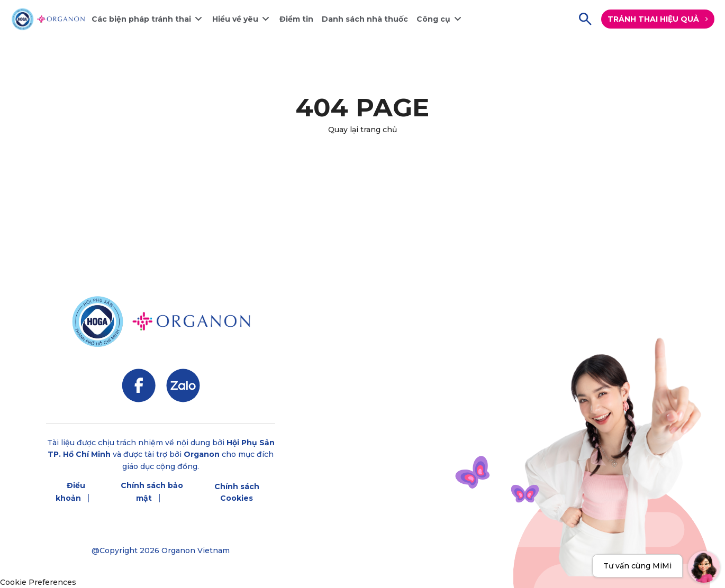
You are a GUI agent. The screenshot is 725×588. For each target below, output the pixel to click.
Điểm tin (296, 19)
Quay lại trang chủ (362, 130)
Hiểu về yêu (235, 19)
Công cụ (433, 19)
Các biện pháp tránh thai (141, 19)
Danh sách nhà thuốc (365, 19)
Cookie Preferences (38, 582)
